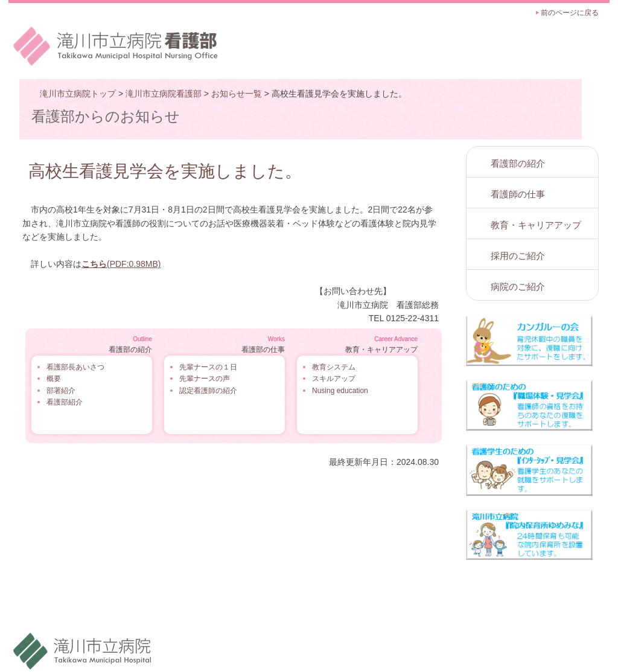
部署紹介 (61, 391)
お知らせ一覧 (237, 94)
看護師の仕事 (518, 194)
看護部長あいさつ (75, 367)
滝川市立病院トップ (78, 94)
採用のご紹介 (518, 256)
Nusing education (340, 391)
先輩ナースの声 (205, 379)
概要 (54, 379)
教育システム (334, 367)
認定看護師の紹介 (208, 391)
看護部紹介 (65, 402)
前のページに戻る (570, 13)
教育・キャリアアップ (536, 225)
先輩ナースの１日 (208, 367)
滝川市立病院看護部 (164, 94)
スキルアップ (334, 379)
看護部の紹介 (518, 163)
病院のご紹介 (518, 286)
